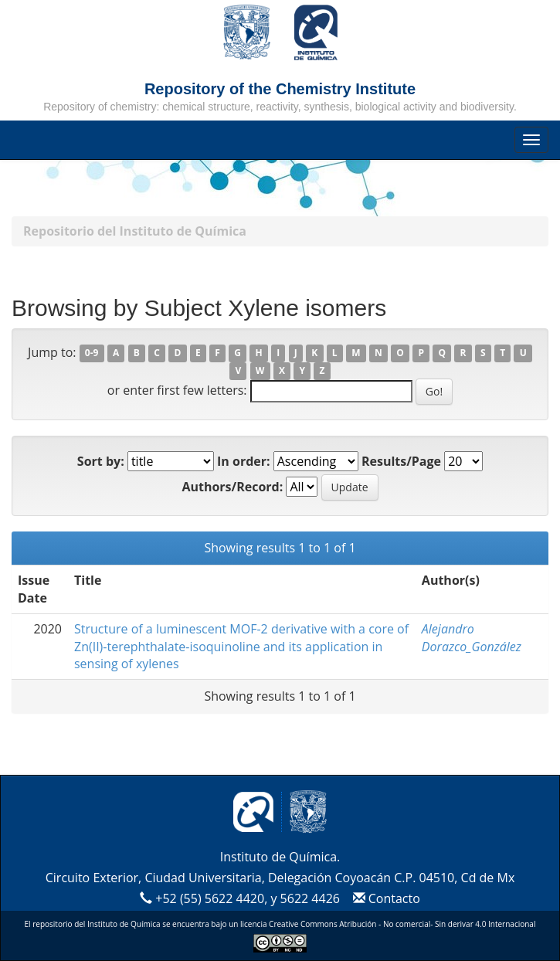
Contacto (384, 898)
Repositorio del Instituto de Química (135, 231)
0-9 (92, 353)
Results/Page (401, 461)
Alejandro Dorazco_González (472, 638)
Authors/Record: (232, 487)
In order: (244, 461)
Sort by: (101, 461)
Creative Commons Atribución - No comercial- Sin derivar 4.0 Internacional (402, 924)
